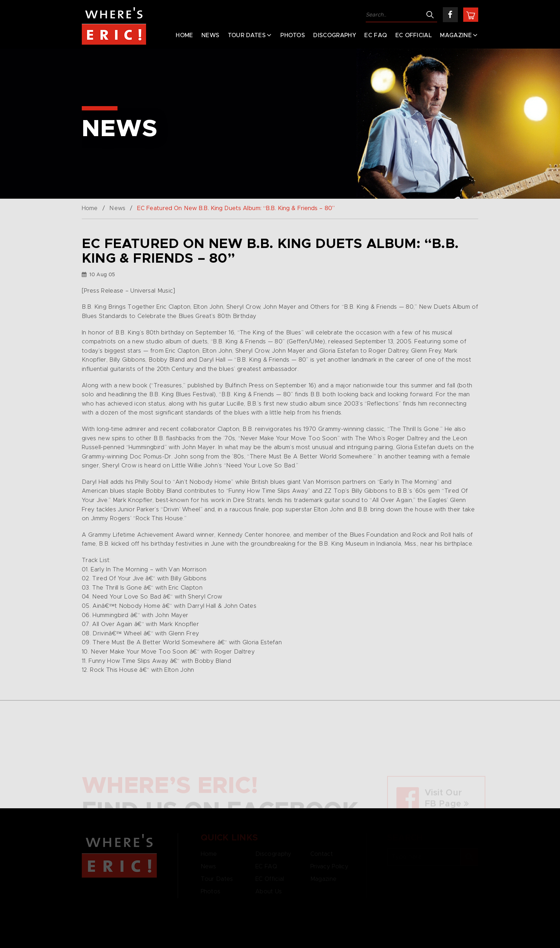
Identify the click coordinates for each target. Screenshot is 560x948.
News (210, 35)
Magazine (456, 35)
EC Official (414, 35)
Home (184, 35)
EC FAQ (376, 35)
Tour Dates (247, 35)
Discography (335, 35)
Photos (293, 35)
